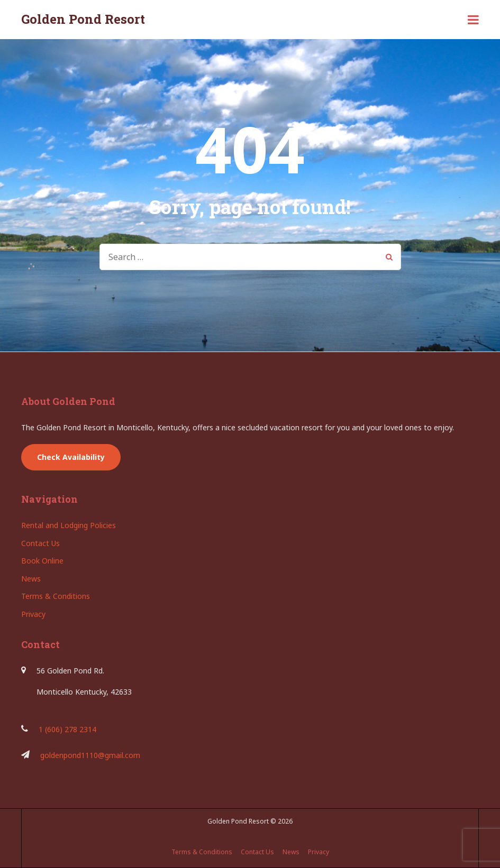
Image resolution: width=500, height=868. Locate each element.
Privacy (33, 614)
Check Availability (71, 457)
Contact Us (40, 543)
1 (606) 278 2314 (67, 729)
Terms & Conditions (56, 596)
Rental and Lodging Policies (69, 525)
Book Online (42, 561)
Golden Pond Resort (83, 19)
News (31, 579)
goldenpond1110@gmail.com (90, 755)
